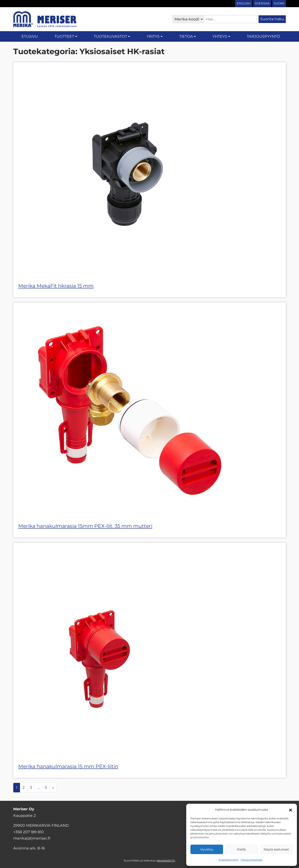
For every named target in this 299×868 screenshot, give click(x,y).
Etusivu (30, 36)
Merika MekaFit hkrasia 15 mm (56, 286)
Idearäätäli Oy (166, 861)
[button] (291, 810)
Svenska (262, 3)
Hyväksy (207, 849)
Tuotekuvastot (110, 36)
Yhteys (220, 36)
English (244, 3)
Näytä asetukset (276, 849)
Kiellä (241, 849)
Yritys (153, 36)
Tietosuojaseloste (251, 860)
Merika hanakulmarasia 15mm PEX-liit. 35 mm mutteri (85, 526)
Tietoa (186, 36)
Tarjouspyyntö (263, 36)
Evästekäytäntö (229, 860)
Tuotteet (64, 36)
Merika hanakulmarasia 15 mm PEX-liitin (68, 766)
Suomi (279, 3)
